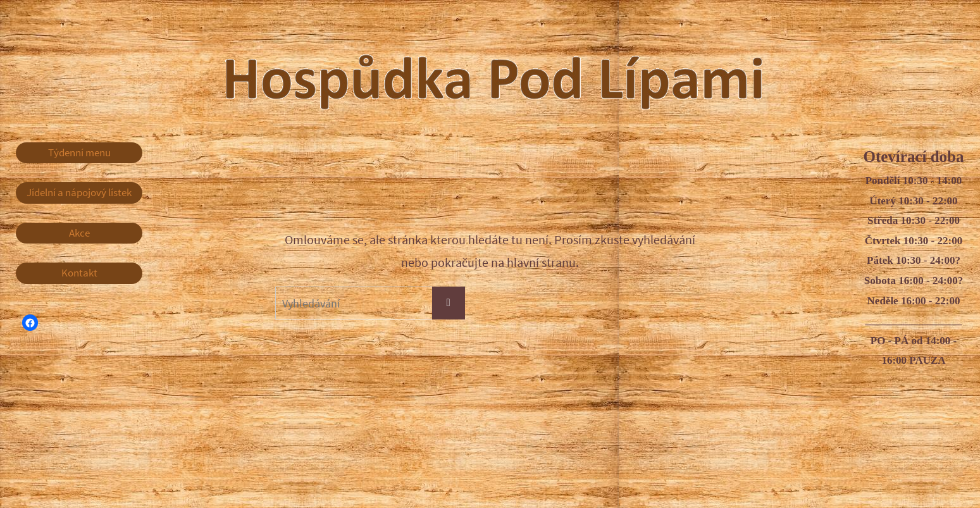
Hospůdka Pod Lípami (519, 69)
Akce (79, 233)
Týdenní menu (79, 152)
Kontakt (79, 273)
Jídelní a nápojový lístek (79, 192)
